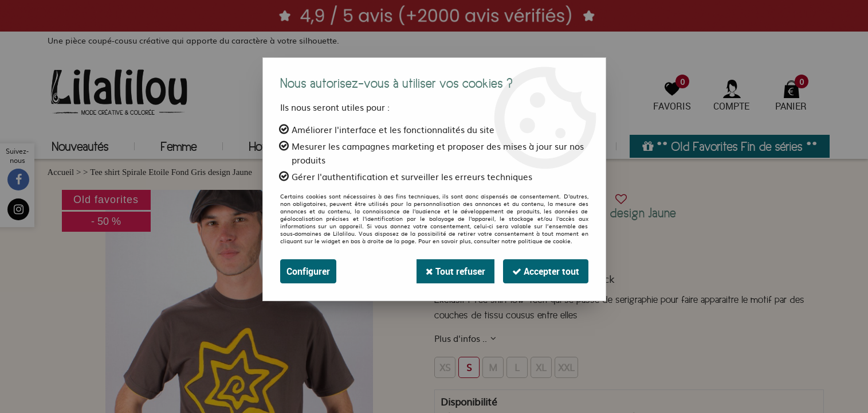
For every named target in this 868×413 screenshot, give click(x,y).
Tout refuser (455, 271)
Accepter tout (546, 271)
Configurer (308, 271)
